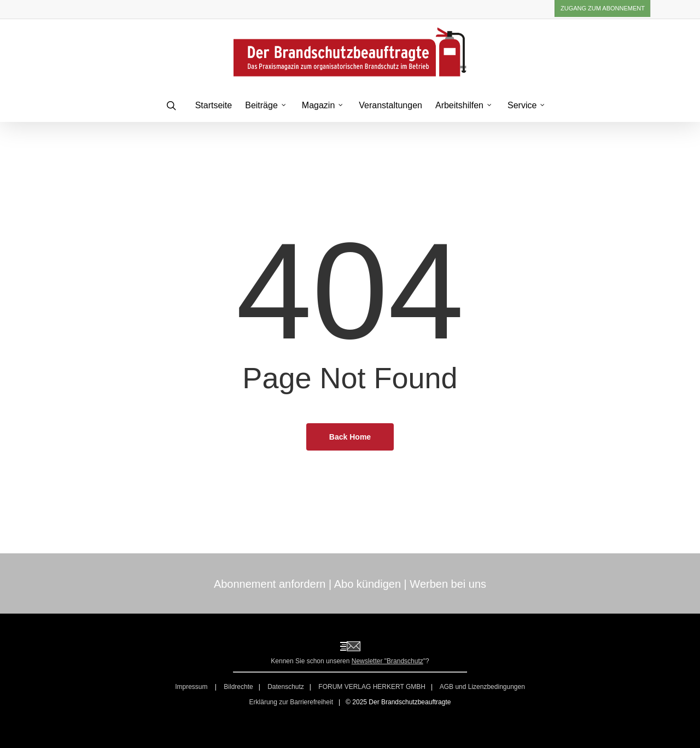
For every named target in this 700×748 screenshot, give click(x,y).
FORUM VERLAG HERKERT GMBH (372, 687)
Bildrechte (238, 687)
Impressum (192, 687)
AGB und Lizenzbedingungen (482, 687)
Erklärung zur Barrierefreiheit (291, 702)
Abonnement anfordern (270, 584)
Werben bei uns (448, 584)
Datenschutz (286, 687)
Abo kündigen (367, 584)
